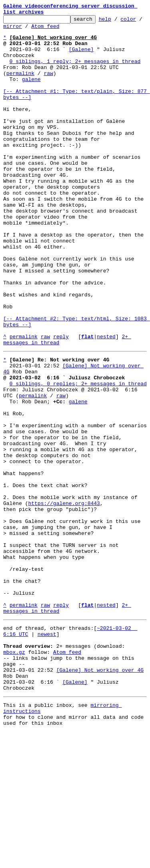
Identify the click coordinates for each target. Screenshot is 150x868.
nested (106, 402)
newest (47, 755)
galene (31, 93)
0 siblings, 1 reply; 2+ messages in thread (75, 72)
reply (61, 402)
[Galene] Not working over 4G (100, 798)
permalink (20, 86)
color (11, 31)
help (117, 22)
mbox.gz (14, 776)
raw (48, 86)
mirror (37, 31)
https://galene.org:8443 (64, 600)
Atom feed (70, 31)
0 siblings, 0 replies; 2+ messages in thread (78, 456)
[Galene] (81, 57)
